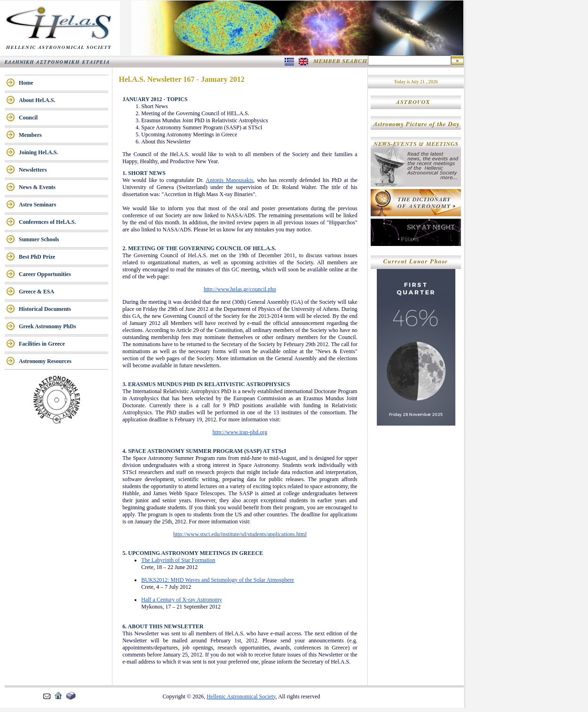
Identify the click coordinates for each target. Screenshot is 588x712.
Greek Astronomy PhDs (48, 326)
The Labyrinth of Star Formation (178, 560)
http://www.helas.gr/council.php (240, 289)
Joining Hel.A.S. (38, 152)
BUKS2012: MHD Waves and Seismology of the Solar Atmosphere (218, 580)
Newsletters (33, 170)
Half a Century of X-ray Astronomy (182, 600)
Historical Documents (45, 309)
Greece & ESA (36, 292)
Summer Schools (39, 239)
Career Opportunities (45, 274)
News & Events (37, 187)
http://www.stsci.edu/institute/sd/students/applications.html (240, 534)
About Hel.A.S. (37, 100)
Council (28, 118)
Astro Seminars (37, 205)
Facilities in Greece (42, 344)
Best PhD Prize (37, 257)
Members (30, 135)
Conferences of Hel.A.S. (47, 222)
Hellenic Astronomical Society (241, 696)
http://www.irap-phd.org (240, 432)
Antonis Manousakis (229, 180)
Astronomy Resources (45, 361)
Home (26, 83)
